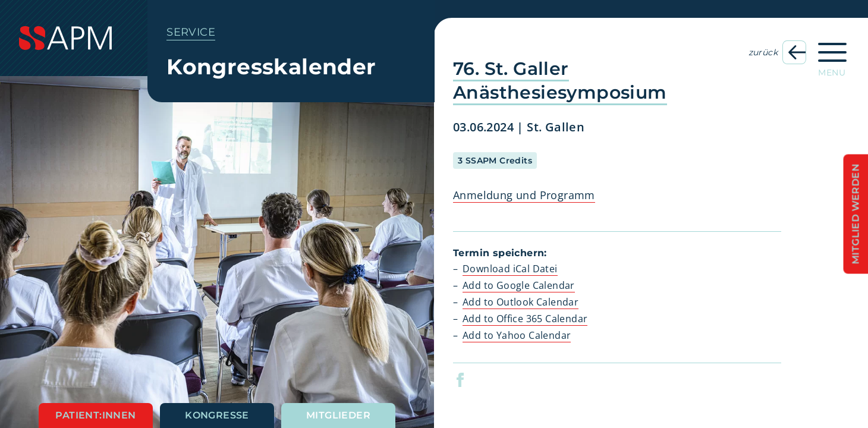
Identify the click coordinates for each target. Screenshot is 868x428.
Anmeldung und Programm (524, 195)
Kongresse (217, 415)
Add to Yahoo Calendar (517, 335)
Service (191, 32)
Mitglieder (338, 415)
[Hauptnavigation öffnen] (832, 56)
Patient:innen (95, 415)
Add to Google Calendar (519, 285)
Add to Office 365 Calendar (525, 319)
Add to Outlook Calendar (521, 302)
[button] (468, 380)
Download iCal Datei (510, 269)
